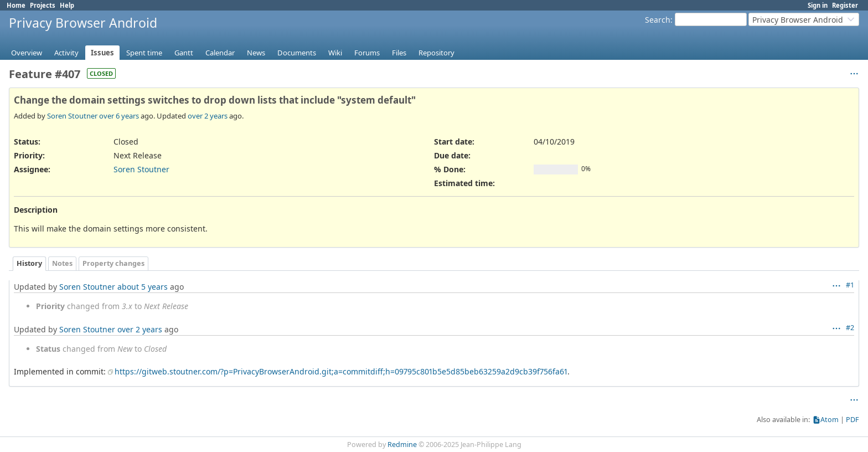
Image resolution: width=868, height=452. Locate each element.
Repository (436, 53)
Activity (66, 53)
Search (658, 20)
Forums (367, 53)
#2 (850, 328)
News (256, 53)
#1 (850, 285)
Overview (27, 53)
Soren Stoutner (72, 116)
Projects (43, 5)
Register (845, 5)
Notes (62, 263)
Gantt (184, 53)
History (29, 263)
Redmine (402, 445)
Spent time (144, 53)
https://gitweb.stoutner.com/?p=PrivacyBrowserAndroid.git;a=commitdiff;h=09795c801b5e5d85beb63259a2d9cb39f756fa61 (341, 371)
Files (399, 53)
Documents (297, 53)
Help (67, 5)
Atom (830, 420)
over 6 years (119, 116)
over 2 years (208, 116)
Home (16, 5)
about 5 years (143, 287)
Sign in (818, 5)
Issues (102, 53)
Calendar (220, 53)
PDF (852, 420)
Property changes (113, 263)
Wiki (335, 53)
